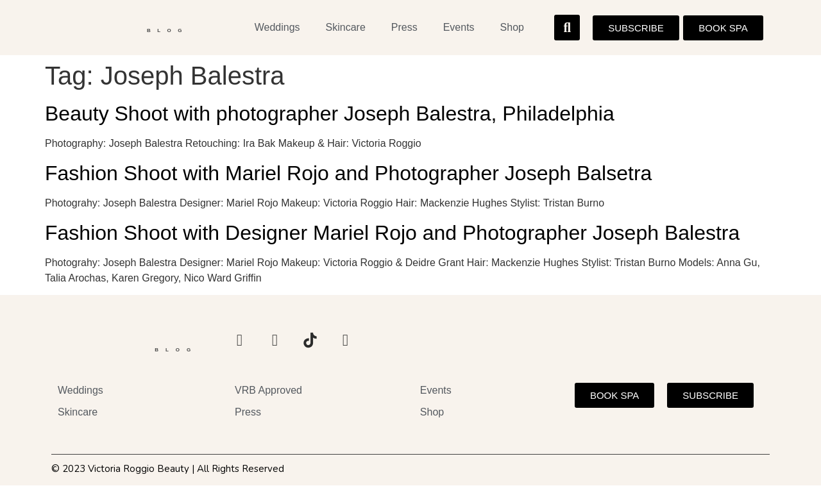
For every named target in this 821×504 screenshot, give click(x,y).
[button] (567, 29)
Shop (512, 29)
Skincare (346, 29)
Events (459, 29)
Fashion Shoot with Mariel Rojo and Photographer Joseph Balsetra (348, 177)
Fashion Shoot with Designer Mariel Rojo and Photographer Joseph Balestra (392, 236)
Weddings (277, 29)
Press (404, 29)
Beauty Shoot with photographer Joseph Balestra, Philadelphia (330, 117)
